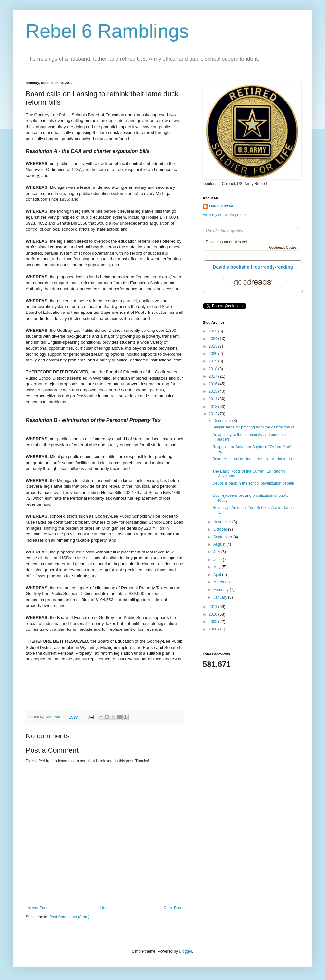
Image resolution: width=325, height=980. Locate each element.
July (217, 552)
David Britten (221, 206)
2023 (214, 346)
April (218, 575)
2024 (214, 339)
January (221, 597)
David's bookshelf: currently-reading (253, 267)
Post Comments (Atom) (69, 917)
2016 (214, 384)
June (218, 560)
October (221, 529)
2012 (214, 414)
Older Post (173, 908)
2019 (214, 361)
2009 (214, 622)
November (223, 522)
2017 (214, 376)
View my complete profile (224, 215)
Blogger (186, 951)
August (220, 544)
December (223, 421)
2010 (214, 614)
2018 (214, 369)
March (219, 582)
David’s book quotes (224, 230)
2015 (214, 391)
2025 (214, 331)
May (218, 567)
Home (106, 908)
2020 (214, 354)
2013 (214, 407)
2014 (214, 399)
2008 (214, 629)
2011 (214, 607)
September (223, 537)
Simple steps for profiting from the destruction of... (255, 427)
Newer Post (37, 908)
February (222, 590)
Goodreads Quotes (283, 248)
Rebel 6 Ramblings (107, 31)
